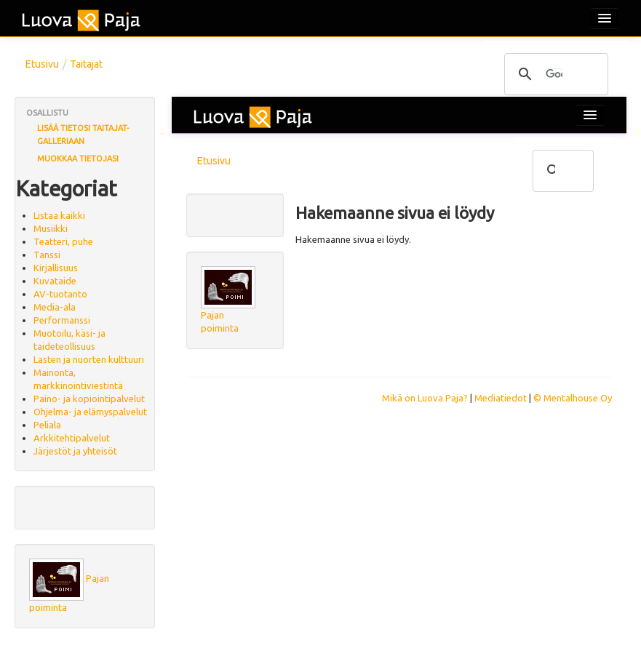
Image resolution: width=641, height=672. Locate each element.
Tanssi (47, 255)
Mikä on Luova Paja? (425, 398)
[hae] (554, 75)
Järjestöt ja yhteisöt (75, 451)
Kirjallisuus (56, 268)
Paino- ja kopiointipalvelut (89, 399)
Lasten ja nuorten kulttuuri (89, 359)
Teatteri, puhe (63, 241)
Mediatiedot (501, 398)
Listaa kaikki (59, 215)
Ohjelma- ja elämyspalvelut (90, 412)
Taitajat (86, 64)
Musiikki (51, 228)
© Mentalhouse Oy (573, 398)
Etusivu (42, 64)
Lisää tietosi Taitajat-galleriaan (83, 135)
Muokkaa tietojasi (78, 159)
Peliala (47, 425)
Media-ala (55, 307)
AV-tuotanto (60, 294)
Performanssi (62, 320)
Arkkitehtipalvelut (72, 438)
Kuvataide (55, 281)
